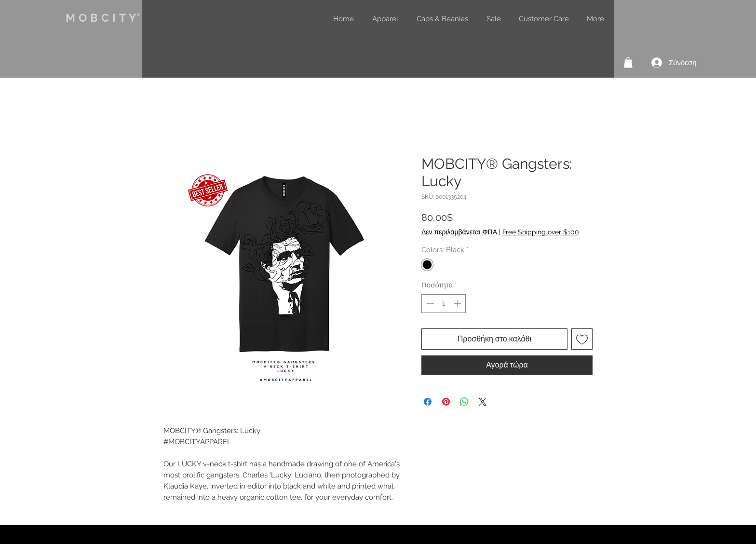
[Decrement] (429, 304)
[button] (628, 63)
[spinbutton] (444, 304)
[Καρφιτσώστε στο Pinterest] (446, 402)
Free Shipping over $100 (541, 232)
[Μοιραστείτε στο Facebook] (428, 402)
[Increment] (458, 304)
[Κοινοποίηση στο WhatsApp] (464, 402)
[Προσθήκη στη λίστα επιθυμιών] (582, 339)
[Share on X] (483, 402)
